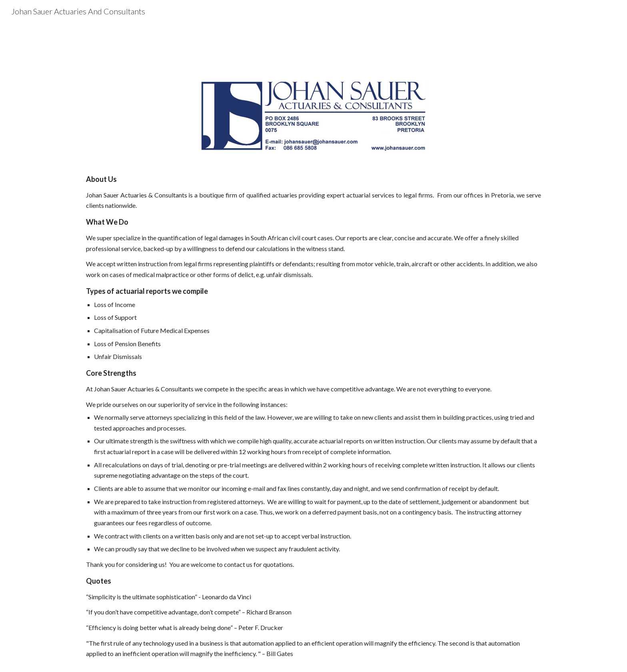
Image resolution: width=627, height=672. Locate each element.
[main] (313, 416)
